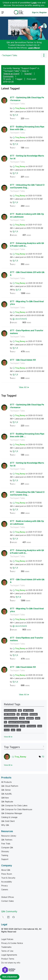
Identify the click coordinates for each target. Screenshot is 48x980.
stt (18, 714)
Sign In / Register (39, 12)
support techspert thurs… (19, 722)
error (38, 718)
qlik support (28, 710)
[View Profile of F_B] (17, 115)
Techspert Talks (23, 27)
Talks (23, 726)
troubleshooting (11, 718)
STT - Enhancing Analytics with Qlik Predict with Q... (27, 245)
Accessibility (7, 882)
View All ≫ (24, 387)
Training (5, 855)
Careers (5, 890)
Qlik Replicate (7, 802)
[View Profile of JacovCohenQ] (21, 319)
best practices (10, 710)
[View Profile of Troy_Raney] (20, 108)
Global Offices (8, 897)
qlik (20, 710)
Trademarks (6, 947)
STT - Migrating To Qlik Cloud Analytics (27, 303)
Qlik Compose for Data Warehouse (17, 809)
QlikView (5, 798)
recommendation (11, 726)
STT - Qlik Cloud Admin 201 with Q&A (27, 274)
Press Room (7, 874)
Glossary (5, 851)
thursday (34, 714)
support (25, 714)
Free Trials (6, 844)
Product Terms (8, 959)
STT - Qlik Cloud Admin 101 (23, 360)
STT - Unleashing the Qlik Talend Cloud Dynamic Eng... (27, 186)
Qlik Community (9, 911)
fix (5, 722)
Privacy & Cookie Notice (12, 943)
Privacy (5, 886)
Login (34, 3)
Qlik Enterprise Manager (12, 813)
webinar (30, 718)
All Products (6, 782)
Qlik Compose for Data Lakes (14, 805)
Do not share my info (11, 963)
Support (5, 859)
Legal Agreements (9, 955)
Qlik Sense (6, 790)
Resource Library (9, 836)
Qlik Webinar (10, 714)
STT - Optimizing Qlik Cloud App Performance (27, 99)
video (22, 718)
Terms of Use (7, 951)
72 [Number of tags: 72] (43, 757)
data (40, 726)
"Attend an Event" (11, 74)
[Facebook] (14, 917)
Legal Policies (7, 939)
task (19, 730)
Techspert (31, 726)
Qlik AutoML (7, 794)
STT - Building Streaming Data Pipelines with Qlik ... (27, 128)
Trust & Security (8, 878)
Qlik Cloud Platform (10, 786)
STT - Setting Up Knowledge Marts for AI (27, 157)
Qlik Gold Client (8, 821)
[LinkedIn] (8, 917)
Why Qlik (5, 825)
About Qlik (6, 870)
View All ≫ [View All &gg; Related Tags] (8, 737)
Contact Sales (7, 901)
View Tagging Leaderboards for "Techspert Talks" (24, 746)
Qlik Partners (7, 840)
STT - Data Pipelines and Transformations (27, 332)
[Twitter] (3, 917)
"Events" (28, 74)
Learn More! (34, 48)
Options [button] (44, 55)
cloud (7, 730)
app (13, 730)
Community (8, 76)
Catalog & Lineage (9, 817)
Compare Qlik (7, 848)
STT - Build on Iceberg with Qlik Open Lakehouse (27, 215)
